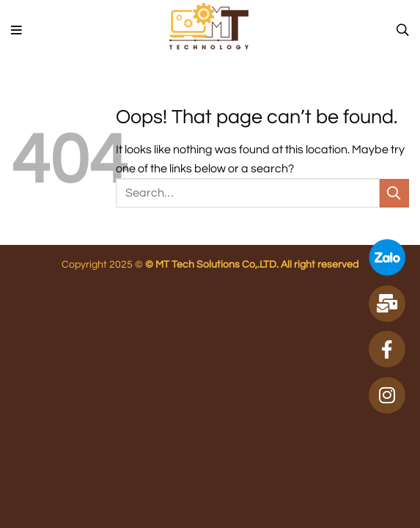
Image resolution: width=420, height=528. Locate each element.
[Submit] (394, 193)
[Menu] (17, 30)
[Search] (403, 30)
